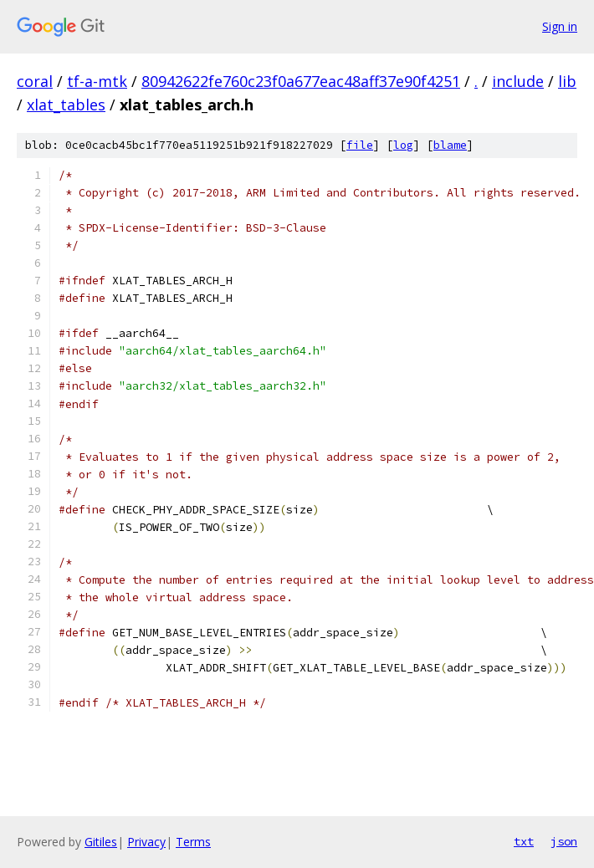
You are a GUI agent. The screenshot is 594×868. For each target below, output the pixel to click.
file (360, 145)
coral (35, 81)
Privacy (146, 842)
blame (450, 145)
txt (524, 841)
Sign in (560, 26)
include (518, 81)
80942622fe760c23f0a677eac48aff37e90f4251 (301, 81)
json (564, 841)
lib (567, 81)
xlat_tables (66, 105)
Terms (193, 842)
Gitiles (101, 842)
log (403, 145)
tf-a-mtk (97, 81)
